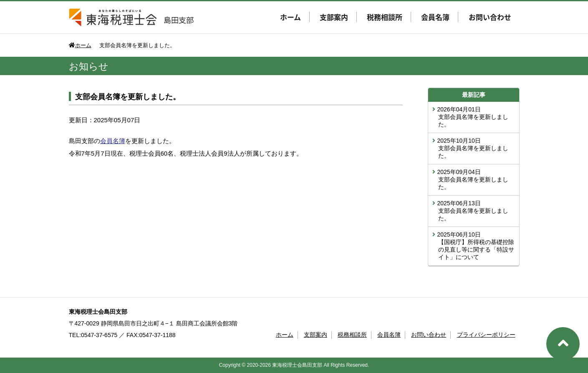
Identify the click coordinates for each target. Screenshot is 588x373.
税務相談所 (385, 17)
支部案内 (334, 17)
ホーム (290, 17)
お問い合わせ (490, 17)
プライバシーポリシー (486, 335)
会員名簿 (435, 17)
